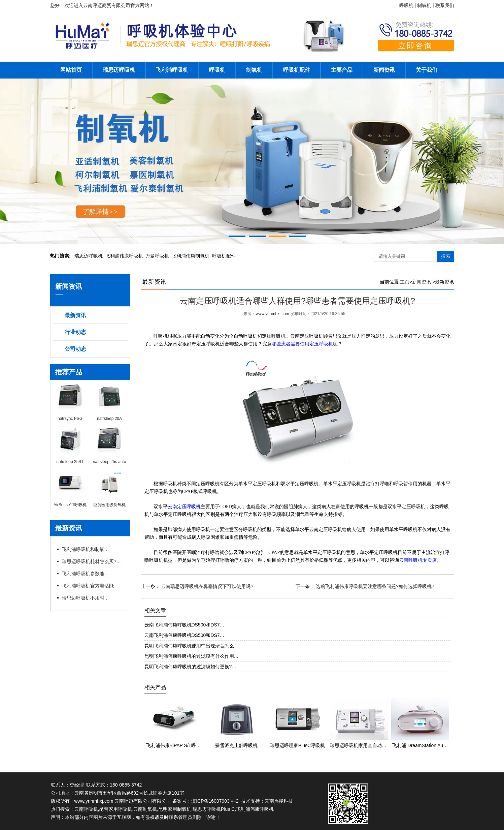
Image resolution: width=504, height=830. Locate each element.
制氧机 (254, 70)
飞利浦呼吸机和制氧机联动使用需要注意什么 (86, 549)
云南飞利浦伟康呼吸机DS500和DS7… (184, 625)
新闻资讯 (384, 70)
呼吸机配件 (297, 70)
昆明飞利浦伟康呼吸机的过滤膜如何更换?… (191, 667)
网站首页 (71, 70)
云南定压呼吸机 (184, 507)
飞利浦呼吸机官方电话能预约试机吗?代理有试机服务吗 (92, 586)
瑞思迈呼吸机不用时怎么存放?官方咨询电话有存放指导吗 (86, 598)
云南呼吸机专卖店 (418, 560)
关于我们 (427, 70)
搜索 (446, 256)
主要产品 (342, 70)
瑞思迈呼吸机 (119, 70)
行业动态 (75, 332)
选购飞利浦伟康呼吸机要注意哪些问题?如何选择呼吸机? (374, 586)
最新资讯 (75, 315)
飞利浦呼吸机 (172, 70)
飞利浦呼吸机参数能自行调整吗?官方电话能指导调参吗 (86, 574)
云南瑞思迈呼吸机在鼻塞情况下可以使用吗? (207, 586)
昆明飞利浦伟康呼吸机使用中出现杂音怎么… (192, 646)
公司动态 (75, 349)
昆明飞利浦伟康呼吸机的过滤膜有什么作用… (192, 656)
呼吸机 (217, 70)
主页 (405, 282)
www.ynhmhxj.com (272, 314)
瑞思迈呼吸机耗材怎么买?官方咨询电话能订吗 (92, 561)
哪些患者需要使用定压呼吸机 (302, 344)
